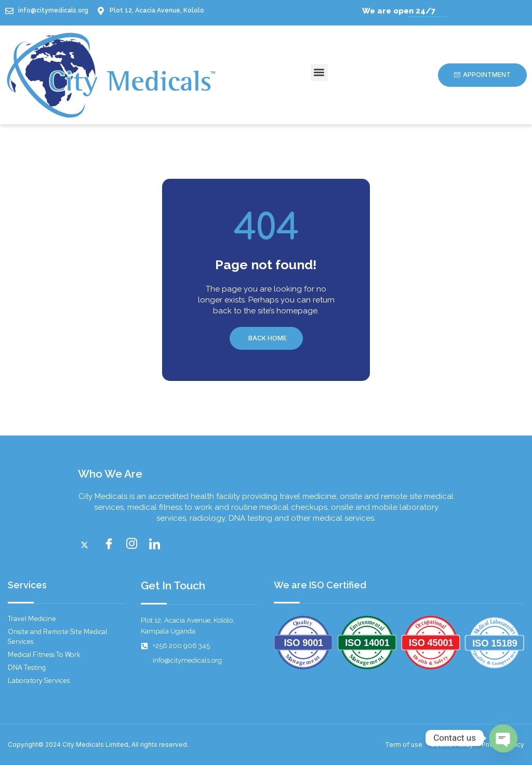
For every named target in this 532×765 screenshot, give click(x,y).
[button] (319, 72)
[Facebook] (111, 545)
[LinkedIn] (157, 545)
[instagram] (134, 545)
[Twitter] (88, 545)
